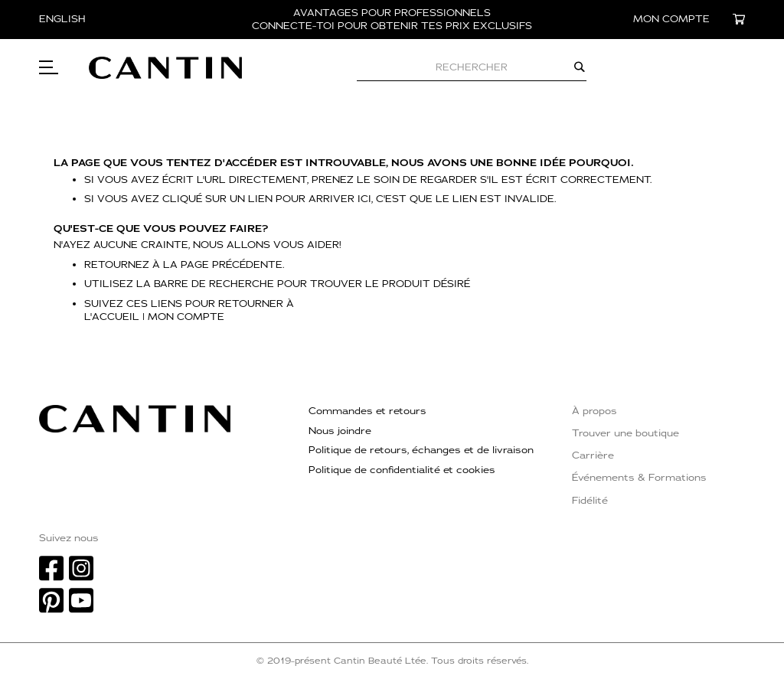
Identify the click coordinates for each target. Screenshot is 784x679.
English (62, 19)
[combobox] (472, 67)
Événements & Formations (639, 478)
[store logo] (165, 68)
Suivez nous (69, 538)
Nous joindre (340, 431)
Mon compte (186, 317)
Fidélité (590, 501)
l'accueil (112, 317)
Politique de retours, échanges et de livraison (421, 450)
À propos (595, 411)
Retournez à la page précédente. (185, 265)
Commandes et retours (367, 411)
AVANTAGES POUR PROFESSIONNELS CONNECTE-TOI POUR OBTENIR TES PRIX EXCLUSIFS (392, 20)
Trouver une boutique (626, 433)
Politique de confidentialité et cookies (402, 470)
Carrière (593, 455)
